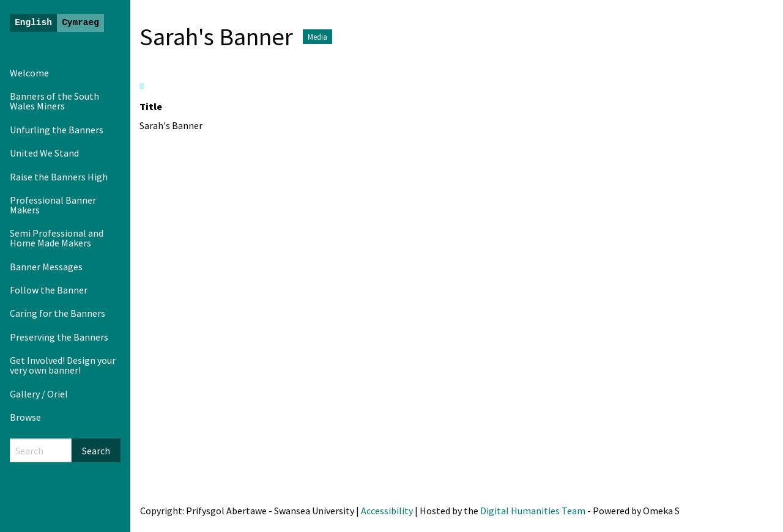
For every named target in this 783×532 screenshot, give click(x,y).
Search (96, 451)
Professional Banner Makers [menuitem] (53, 205)
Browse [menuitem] (25, 417)
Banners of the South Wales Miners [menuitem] (54, 101)
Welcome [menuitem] (29, 73)
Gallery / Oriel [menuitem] (39, 394)
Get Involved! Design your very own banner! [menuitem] (63, 365)
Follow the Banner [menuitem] (49, 290)
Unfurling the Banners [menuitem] (57, 130)
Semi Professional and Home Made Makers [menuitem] (57, 238)
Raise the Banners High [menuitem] (59, 177)
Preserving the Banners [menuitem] (59, 337)
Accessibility (387, 511)
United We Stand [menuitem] (44, 153)
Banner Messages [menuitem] (46, 267)
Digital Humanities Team (533, 511)
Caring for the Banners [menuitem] (58, 313)
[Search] (41, 450)
